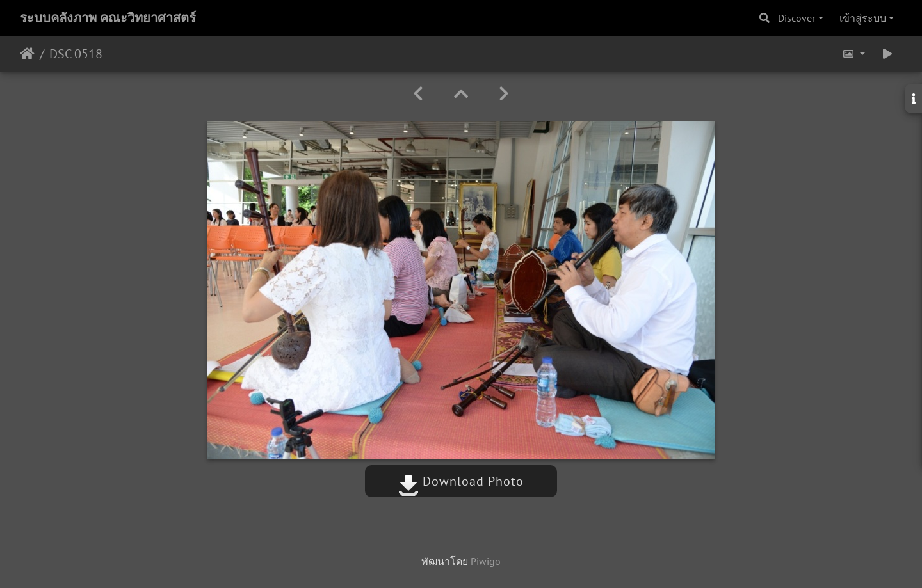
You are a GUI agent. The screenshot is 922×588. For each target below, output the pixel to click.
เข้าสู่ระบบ (863, 18)
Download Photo (461, 481)
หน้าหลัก (27, 54)
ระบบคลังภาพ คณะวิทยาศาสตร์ (108, 18)
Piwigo (486, 561)
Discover (797, 18)
